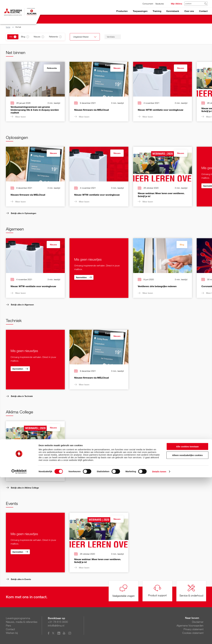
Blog (182, 245)
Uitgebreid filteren (93, 37)
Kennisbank (173, 11)
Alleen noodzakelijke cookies (187, 622)
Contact (203, 11)
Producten (122, 11)
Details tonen (159, 638)
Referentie (52, 68)
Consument (148, 4)
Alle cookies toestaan (187, 613)
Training (157, 11)
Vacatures (160, 4)
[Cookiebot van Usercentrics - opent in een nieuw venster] (19, 638)
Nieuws (117, 68)
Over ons (189, 11)
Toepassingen (140, 11)
